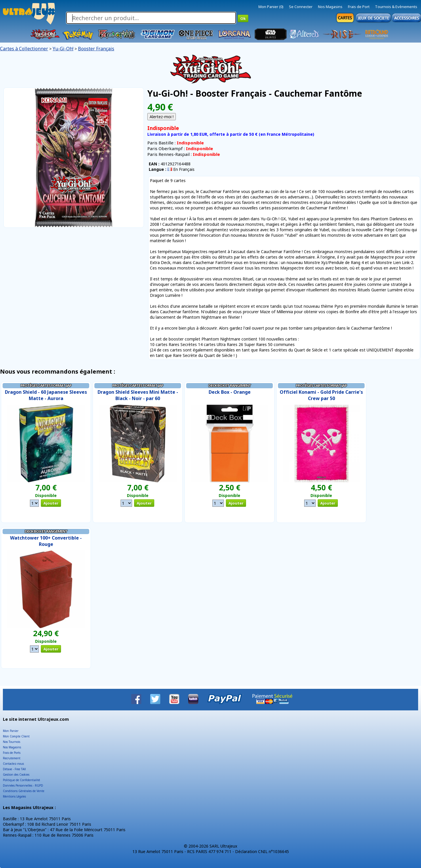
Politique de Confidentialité (21, 780)
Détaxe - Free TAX (14, 769)
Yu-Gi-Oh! (63, 49)
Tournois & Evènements (396, 7)
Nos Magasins (330, 7)
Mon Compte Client (16, 736)
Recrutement (12, 758)
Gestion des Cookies (16, 775)
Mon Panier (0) (271, 7)
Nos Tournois (12, 742)
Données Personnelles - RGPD (23, 785)
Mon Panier (11, 731)
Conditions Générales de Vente (24, 791)
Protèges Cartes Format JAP (46, 385)
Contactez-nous (13, 764)
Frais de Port (359, 7)
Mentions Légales (14, 796)
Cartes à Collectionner (24, 49)
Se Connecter (301, 7)
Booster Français (96, 49)
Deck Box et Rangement (230, 385)
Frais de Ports (12, 753)
